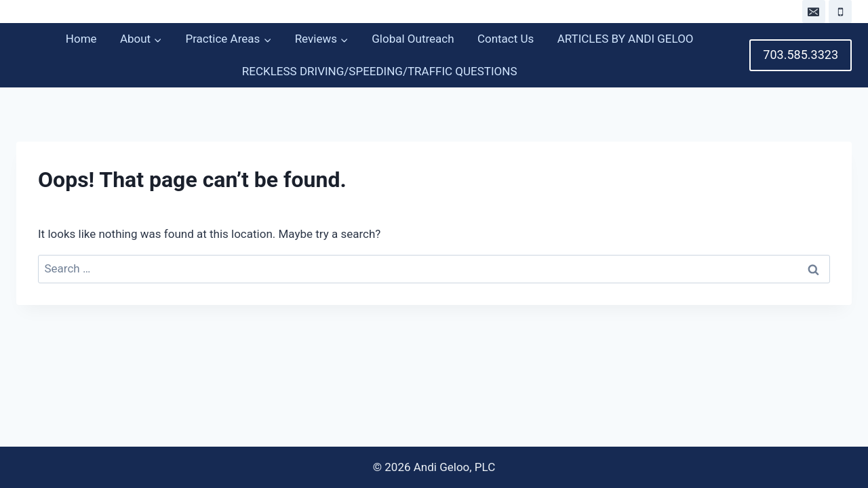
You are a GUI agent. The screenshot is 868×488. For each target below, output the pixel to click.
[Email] (814, 12)
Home (81, 39)
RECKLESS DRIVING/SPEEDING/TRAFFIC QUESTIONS (380, 71)
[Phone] (840, 12)
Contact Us (506, 39)
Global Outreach (413, 39)
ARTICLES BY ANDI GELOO (626, 39)
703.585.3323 (801, 55)
